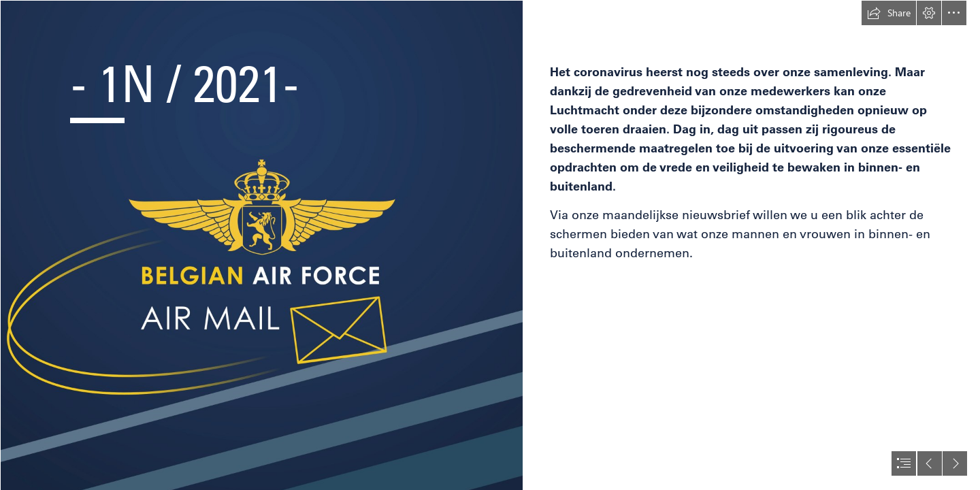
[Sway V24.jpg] (261, 245)
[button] (889, 13)
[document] (490, 245)
